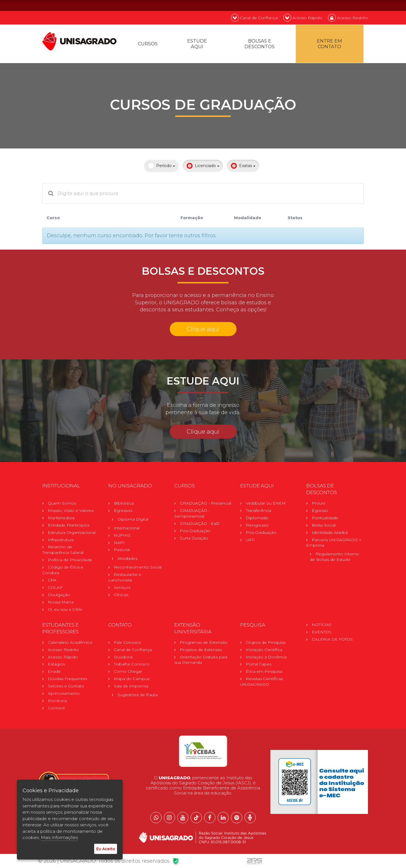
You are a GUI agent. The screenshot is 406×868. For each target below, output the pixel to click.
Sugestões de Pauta (138, 697)
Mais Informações (59, 837)
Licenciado (203, 167)
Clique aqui (203, 330)
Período (161, 167)
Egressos (123, 512)
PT (331, 5)
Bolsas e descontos (260, 44)
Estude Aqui (198, 44)
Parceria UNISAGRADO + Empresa (334, 544)
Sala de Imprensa (131, 688)
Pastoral (122, 551)
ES (361, 5)
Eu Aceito (106, 849)
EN (346, 5)
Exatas (243, 167)
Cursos (148, 44)
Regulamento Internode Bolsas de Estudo (334, 558)
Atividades (127, 560)
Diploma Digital (133, 521)
